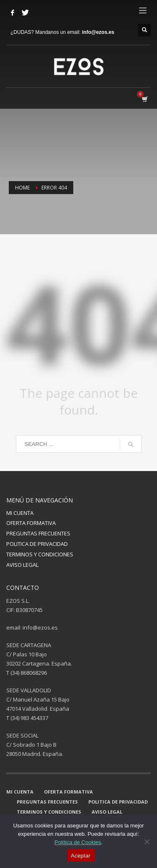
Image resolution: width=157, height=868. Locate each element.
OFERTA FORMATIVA (31, 523)
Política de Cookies (78, 842)
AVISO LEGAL (22, 565)
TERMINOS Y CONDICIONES (40, 554)
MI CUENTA (20, 513)
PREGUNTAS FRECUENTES (38, 533)
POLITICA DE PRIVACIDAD (37, 544)
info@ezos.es (98, 32)
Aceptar (81, 856)
